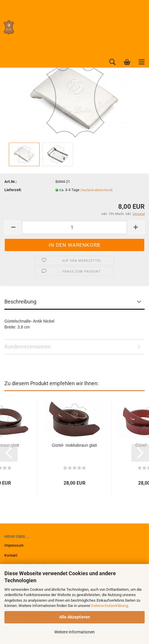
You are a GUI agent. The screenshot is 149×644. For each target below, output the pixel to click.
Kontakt (11, 555)
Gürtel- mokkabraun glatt (74, 445)
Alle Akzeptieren (75, 617)
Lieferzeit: (13, 190)
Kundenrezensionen (28, 347)
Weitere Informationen (74, 632)
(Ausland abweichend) (96, 190)
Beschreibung (20, 302)
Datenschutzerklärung (110, 606)
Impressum (14, 545)
